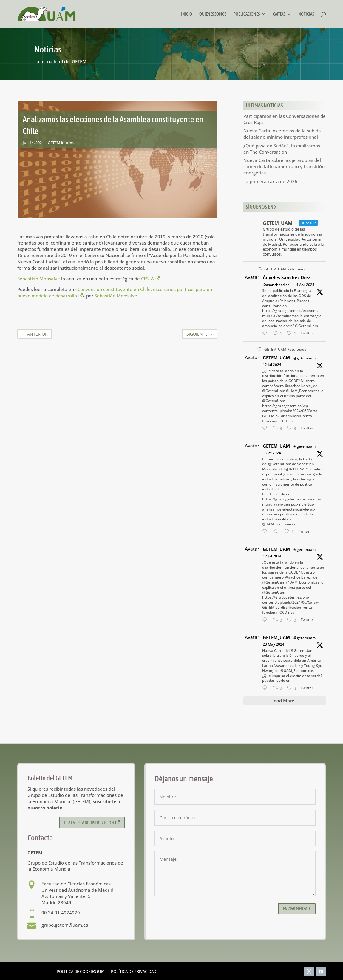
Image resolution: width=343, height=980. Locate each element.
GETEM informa (62, 143)
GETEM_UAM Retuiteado (285, 269)
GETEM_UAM (276, 358)
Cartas (279, 14)
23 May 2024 (274, 644)
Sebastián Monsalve (39, 279)
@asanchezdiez (276, 285)
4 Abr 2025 (305, 285)
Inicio (187, 14)
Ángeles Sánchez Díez (286, 277)
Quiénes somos (213, 14)
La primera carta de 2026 (270, 181)
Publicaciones (247, 14)
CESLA (150, 279)
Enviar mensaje (297, 909)
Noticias (306, 14)
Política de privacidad (134, 972)
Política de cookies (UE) (81, 972)
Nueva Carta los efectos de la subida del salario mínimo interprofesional (282, 134)
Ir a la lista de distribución (92, 823)
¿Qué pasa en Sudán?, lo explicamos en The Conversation (282, 149)
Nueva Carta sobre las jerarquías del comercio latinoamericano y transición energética (284, 166)
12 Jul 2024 (272, 365)
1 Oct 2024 (272, 453)
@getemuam (305, 358)
